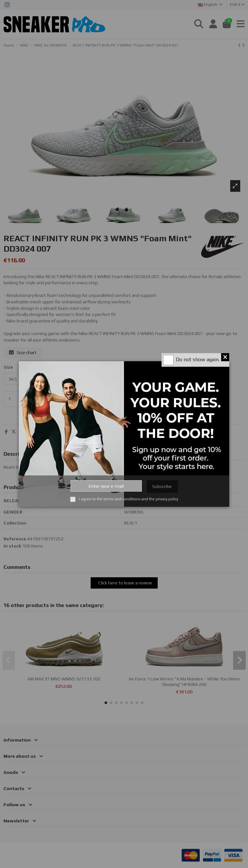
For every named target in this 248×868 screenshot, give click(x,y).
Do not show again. (198, 359)
